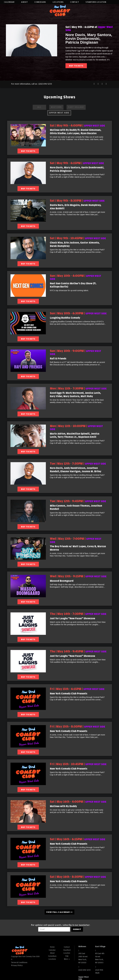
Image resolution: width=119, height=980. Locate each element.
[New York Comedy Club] (19, 950)
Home (52, 947)
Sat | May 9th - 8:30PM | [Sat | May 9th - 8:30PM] (77, 201)
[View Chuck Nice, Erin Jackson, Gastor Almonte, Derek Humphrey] (28, 248)
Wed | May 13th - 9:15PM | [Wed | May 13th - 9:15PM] (78, 576)
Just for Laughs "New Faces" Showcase (72, 618)
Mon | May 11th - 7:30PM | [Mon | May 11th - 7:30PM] (78, 389)
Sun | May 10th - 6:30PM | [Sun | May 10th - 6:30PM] (78, 313)
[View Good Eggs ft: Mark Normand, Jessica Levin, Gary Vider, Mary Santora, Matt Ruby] (28, 398)
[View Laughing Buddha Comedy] (28, 323)
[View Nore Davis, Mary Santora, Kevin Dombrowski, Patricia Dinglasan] (28, 173)
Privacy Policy (17, 965)
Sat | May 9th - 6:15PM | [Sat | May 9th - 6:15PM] (77, 163)
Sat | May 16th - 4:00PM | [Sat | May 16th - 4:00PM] (78, 802)
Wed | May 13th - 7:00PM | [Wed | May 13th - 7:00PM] (76, 540)
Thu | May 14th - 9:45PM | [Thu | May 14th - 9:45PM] (78, 651)
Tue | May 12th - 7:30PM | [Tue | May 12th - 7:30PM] (78, 464)
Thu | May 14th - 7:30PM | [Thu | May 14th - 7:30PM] (78, 614)
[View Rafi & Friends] (28, 361)
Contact (75, 2)
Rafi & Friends (58, 359)
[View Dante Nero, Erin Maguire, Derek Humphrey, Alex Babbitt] (28, 210)
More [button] (67, 959)
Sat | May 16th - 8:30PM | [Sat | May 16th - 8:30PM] (78, 877)
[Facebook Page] (94, 84)
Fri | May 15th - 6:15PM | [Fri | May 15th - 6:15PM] (77, 689)
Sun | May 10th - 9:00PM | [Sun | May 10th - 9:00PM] (76, 352)
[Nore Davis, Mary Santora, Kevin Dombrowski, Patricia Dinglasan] (32, 40)
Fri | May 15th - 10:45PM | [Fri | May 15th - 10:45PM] (78, 764)
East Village (76, 107)
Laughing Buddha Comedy (65, 318)
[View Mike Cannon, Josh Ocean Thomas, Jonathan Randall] (28, 511)
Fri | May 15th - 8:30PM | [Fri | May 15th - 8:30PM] (78, 727)
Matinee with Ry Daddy (63, 806)
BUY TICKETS (76, 66)
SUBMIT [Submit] (77, 929)
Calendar (9, 2)
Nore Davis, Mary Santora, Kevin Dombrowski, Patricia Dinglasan (89, 39)
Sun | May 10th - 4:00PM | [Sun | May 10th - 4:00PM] (76, 277)
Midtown (56, 107)
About (24, 2)
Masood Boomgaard (62, 581)
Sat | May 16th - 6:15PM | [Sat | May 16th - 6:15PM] (78, 839)
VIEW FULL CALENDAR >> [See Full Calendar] (59, 912)
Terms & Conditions (19, 962)
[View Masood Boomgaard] (28, 586)
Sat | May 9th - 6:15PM (89, 29)
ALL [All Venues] (39, 107)
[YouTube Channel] (106, 84)
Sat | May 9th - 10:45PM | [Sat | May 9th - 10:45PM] (78, 238)
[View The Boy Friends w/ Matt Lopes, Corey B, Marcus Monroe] (28, 548)
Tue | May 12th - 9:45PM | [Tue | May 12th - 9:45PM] (78, 501)
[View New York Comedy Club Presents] (28, 699)
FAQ (67, 956)
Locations (58, 2)
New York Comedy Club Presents (69, 694)
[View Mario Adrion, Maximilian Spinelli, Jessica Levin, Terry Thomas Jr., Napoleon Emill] (28, 436)
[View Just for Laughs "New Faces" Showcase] (28, 624)
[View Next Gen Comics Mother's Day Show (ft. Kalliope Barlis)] (28, 286)
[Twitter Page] (98, 84)
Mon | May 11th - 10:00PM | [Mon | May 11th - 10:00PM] (76, 428)
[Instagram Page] (102, 84)
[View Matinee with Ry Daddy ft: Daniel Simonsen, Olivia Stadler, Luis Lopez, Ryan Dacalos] (28, 135)
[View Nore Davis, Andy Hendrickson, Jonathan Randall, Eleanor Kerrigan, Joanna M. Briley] (28, 473)
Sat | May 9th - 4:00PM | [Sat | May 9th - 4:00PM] (77, 126)
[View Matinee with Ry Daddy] (28, 811)
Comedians (40, 2)
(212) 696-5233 (45, 84)
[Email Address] (54, 929)
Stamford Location (96, 2)
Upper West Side (59, 113)
